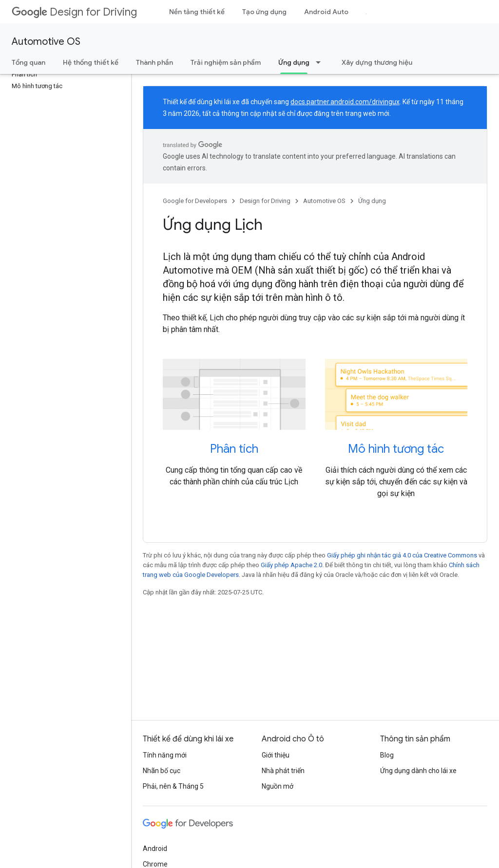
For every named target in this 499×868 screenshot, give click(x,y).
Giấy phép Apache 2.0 (291, 565)
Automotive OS (46, 42)
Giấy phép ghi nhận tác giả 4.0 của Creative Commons (402, 555)
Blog (387, 755)
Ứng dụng (372, 201)
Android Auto (326, 12)
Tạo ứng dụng (264, 12)
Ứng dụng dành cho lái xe (418, 771)
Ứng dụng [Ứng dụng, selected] (294, 62)
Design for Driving (74, 12)
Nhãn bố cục (162, 771)
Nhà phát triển (283, 771)
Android (155, 849)
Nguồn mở (278, 786)
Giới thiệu (276, 755)
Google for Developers (195, 201)
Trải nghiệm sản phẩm (226, 62)
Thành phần (154, 62)
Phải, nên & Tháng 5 (173, 786)
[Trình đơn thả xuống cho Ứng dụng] (321, 62)
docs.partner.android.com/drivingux (345, 102)
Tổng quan (29, 62)
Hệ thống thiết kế (91, 62)
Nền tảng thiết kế (197, 12)
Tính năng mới (165, 755)
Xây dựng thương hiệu (377, 62)
